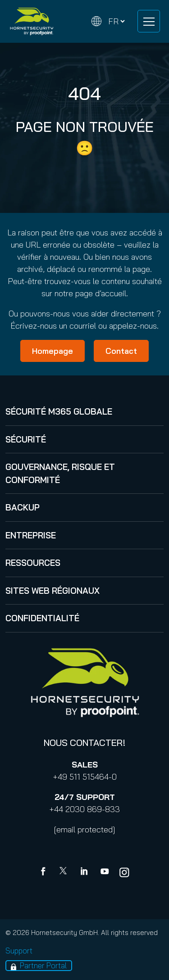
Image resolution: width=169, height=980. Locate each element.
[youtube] (105, 872)
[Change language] (108, 21)
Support (19, 951)
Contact (121, 351)
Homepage (53, 351)
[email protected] (84, 829)
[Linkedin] (85, 872)
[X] (65, 872)
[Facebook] (45, 872)
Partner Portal (43, 965)
